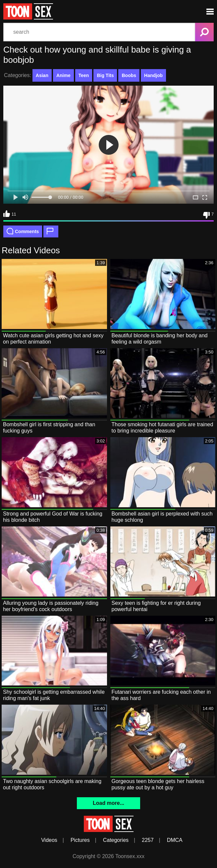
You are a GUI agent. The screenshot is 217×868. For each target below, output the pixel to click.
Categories (116, 840)
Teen (84, 75)
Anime (63, 75)
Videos (49, 840)
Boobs (129, 75)
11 (10, 214)
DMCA (175, 840)
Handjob (153, 75)
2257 (148, 840)
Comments (23, 231)
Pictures (80, 840)
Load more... (108, 803)
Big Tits (105, 75)
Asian (42, 75)
